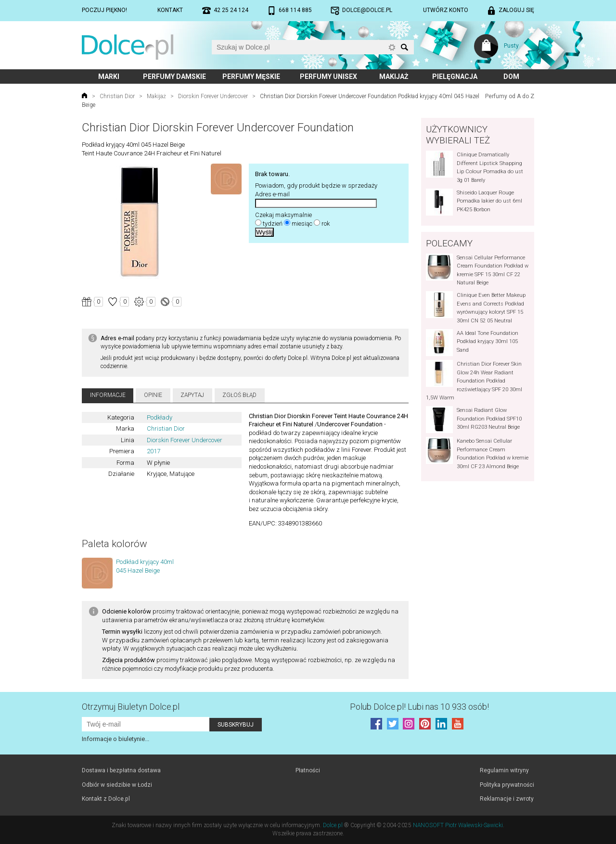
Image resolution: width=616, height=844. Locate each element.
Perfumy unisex (328, 77)
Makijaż (394, 77)
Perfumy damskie (174, 77)
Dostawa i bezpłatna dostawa (121, 770)
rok (326, 224)
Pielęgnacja (455, 77)
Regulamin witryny (504, 770)
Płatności (308, 770)
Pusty (511, 46)
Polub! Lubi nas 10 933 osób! (419, 707)
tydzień (273, 224)
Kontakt (170, 10)
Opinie (153, 395)
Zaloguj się (516, 10)
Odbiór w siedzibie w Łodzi (117, 785)
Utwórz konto (446, 10)
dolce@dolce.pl (367, 10)
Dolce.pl (333, 825)
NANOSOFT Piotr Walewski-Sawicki (458, 825)
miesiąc (302, 224)
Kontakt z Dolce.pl (106, 799)
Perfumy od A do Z (510, 96)
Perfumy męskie (251, 77)
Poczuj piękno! (104, 10)
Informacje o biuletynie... (115, 739)
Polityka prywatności (507, 785)
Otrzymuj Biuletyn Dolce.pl (131, 707)
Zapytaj (192, 395)
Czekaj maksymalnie (283, 215)
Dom (511, 77)
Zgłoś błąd (239, 395)
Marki (109, 77)
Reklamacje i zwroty (507, 799)
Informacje (108, 395)
